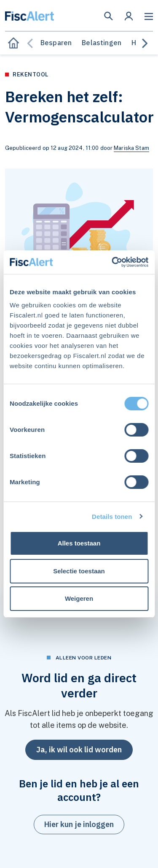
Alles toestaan (79, 543)
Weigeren (79, 598)
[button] (108, 16)
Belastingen (102, 43)
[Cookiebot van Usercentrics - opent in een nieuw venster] (112, 262)
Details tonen (112, 517)
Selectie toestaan (79, 571)
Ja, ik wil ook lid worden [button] (79, 750)
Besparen (56, 43)
